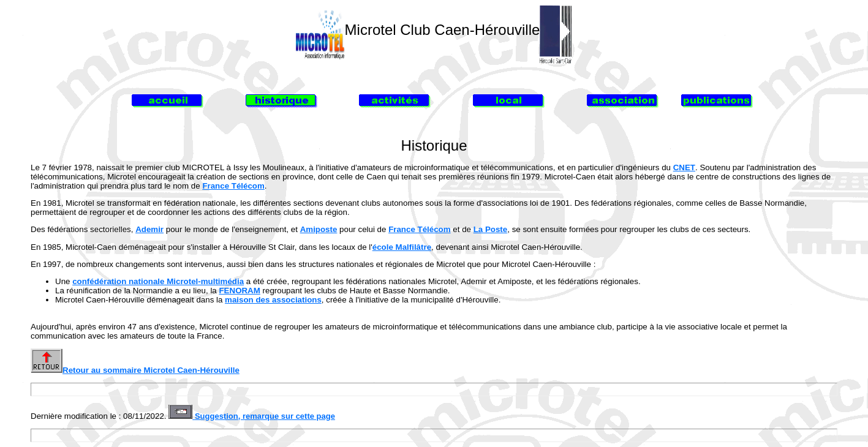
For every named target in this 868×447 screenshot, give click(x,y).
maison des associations (273, 300)
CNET (684, 167)
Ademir (149, 229)
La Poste (491, 229)
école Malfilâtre (402, 247)
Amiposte (319, 229)
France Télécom (233, 186)
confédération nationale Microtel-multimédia (158, 281)
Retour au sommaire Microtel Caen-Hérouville (135, 370)
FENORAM (239, 291)
